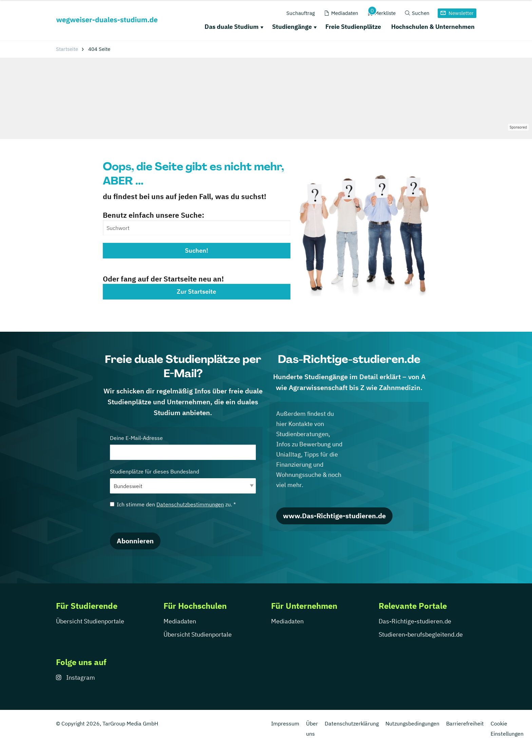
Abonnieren (135, 541)
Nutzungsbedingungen (412, 723)
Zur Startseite (196, 292)
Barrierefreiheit (465, 723)
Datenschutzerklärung (352, 723)
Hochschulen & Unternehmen (433, 27)
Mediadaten (180, 621)
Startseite (67, 49)
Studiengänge (292, 27)
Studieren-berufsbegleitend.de (421, 634)
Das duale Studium (232, 27)
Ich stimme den (173, 504)
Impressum (285, 723)
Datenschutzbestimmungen (190, 504)
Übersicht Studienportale (90, 621)
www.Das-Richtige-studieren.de (334, 516)
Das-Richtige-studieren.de (415, 621)
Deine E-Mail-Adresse (183, 447)
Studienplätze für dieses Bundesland (183, 481)
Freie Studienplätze (353, 27)
